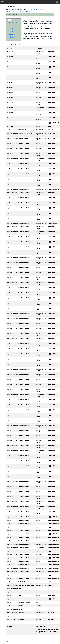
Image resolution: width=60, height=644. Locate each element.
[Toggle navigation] (57, 2)
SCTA (3, 2)
